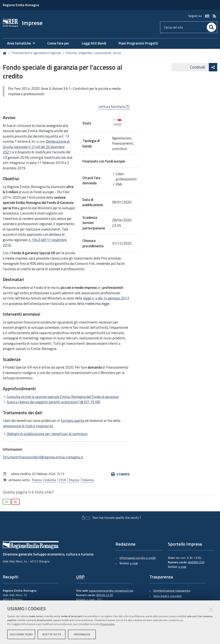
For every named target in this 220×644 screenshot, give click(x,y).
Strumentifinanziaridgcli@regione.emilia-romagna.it (43, 457)
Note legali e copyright (168, 596)
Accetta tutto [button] (52, 634)
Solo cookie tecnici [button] (21, 634)
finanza (37, 480)
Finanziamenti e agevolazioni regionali (36, 53)
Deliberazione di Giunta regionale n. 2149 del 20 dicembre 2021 (36, 147)
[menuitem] (23, 43)
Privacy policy (107, 624)
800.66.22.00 (105, 595)
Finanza (74, 480)
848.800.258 (196, 562)
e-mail (134, 563)
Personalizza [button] (82, 634)
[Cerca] (211, 27)
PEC (100, 599)
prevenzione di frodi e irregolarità (28, 426)
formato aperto (73, 420)
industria (50, 480)
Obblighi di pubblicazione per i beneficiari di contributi (47, 434)
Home (5, 53)
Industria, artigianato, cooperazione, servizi (93, 53)
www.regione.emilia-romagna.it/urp (111, 591)
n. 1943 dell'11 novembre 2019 (35, 242)
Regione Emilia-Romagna (21, 5)
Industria (88, 480)
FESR (62, 480)
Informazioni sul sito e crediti (138, 558)
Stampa (120, 474)
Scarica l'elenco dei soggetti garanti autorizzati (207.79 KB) (54, 402)
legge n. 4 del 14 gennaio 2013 (106, 298)
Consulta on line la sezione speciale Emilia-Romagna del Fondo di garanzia (63, 397)
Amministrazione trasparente (172, 591)
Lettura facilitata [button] (114, 107)
